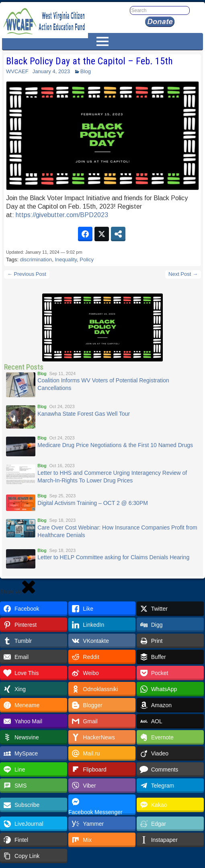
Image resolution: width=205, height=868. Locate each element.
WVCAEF (17, 71)
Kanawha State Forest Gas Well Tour (84, 414)
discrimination (36, 260)
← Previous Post (27, 274)
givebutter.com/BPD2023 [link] (62, 215)
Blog (86, 71)
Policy (87, 260)
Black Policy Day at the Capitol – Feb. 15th (89, 61)
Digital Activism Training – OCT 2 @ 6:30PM (93, 503)
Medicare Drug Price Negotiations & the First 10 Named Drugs (115, 445)
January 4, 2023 (51, 71)
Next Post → (183, 274)
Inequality (66, 260)
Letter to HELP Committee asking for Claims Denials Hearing (113, 557)
